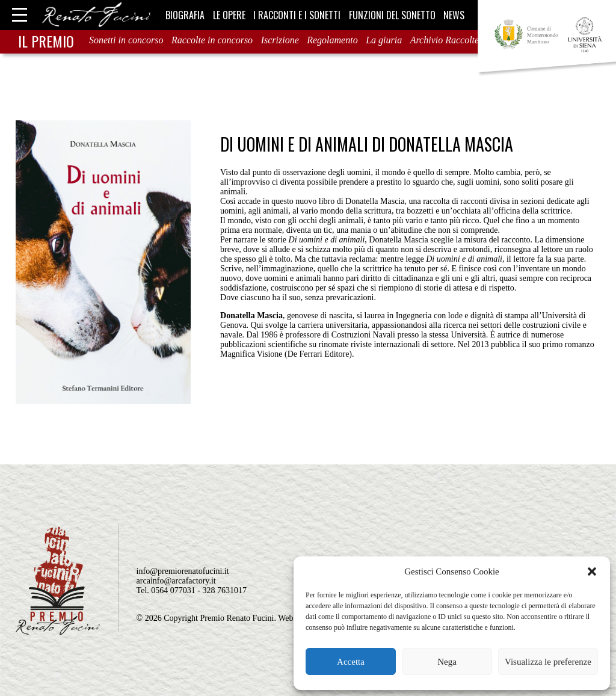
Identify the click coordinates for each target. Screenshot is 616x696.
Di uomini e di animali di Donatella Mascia (367, 144)
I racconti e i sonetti (297, 15)
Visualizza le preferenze (548, 662)
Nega (447, 662)
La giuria (384, 40)
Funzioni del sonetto (392, 15)
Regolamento (332, 40)
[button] (592, 571)
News (454, 15)
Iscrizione (280, 40)
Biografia (185, 15)
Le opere (229, 15)
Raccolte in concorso (212, 40)
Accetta (351, 662)
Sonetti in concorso (126, 40)
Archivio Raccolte (445, 40)
